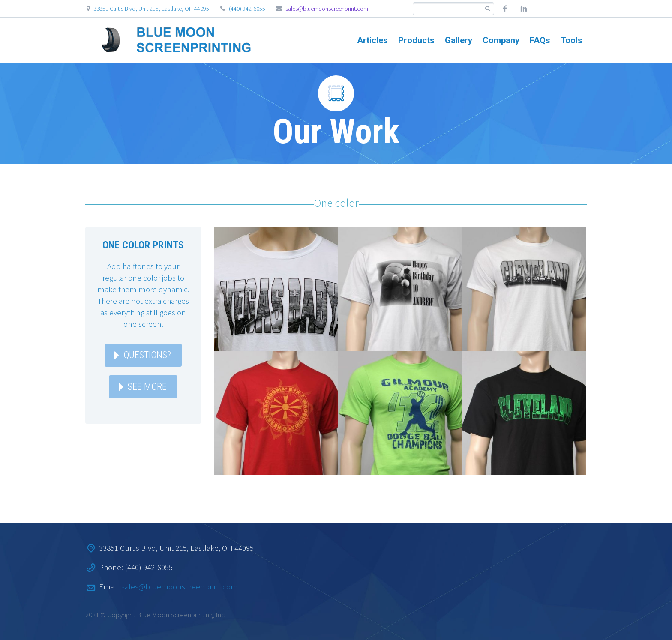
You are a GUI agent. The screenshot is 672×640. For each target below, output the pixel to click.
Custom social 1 (543, 9)
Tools (571, 40)
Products (416, 40)
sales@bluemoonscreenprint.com (327, 9)
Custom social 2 (561, 9)
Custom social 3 (580, 9)
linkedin (524, 9)
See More (147, 387)
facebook (505, 9)
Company (501, 40)
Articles (372, 40)
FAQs (540, 40)
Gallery (459, 40)
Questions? (147, 355)
